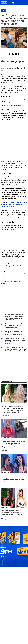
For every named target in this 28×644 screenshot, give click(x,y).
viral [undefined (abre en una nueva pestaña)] (20, 210)
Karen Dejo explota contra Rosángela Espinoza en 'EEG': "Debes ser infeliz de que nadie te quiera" (14, 479)
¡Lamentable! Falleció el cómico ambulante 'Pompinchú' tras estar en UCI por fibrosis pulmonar (15, 333)
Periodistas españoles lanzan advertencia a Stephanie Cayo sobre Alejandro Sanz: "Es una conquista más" (14, 317)
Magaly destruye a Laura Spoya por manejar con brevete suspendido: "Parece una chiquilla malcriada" (13, 444)
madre (16, 282)
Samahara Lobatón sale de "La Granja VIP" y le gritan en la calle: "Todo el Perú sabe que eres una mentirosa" (15, 341)
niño (21, 282)
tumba (3, 283)
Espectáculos (5, 416)
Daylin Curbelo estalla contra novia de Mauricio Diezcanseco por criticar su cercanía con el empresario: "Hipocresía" (13, 409)
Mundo (4, 10)
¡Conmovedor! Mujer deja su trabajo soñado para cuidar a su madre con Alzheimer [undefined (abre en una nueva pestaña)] (14, 204)
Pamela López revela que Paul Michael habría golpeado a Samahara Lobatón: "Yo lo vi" (14, 325)
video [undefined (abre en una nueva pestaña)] (12, 272)
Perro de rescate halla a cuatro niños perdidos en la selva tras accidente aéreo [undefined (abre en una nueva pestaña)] (13, 266)
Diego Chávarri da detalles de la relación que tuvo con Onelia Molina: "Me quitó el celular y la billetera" (16, 349)
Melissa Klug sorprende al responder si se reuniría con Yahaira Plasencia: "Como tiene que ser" (13, 514)
